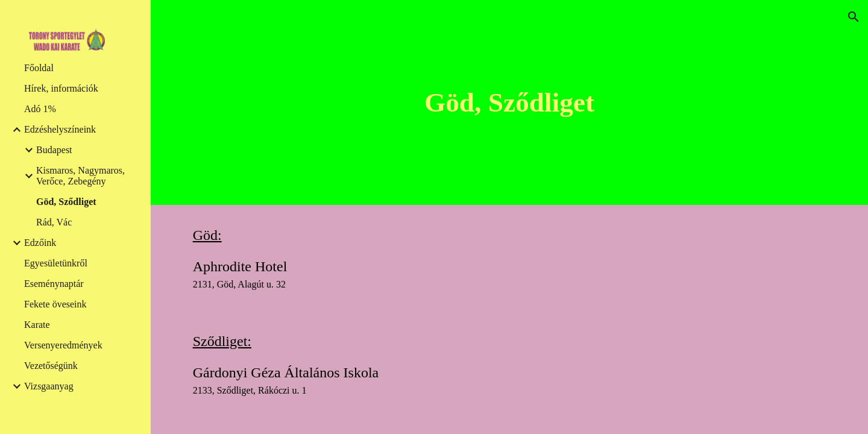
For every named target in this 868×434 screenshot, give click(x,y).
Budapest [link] (54, 150)
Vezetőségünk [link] (51, 366)
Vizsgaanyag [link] (49, 386)
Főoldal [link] (39, 68)
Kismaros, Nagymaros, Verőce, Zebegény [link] (80, 176)
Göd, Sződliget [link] (66, 202)
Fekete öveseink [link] (55, 304)
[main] (509, 103)
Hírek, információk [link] (61, 88)
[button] (854, 17)
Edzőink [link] (40, 243)
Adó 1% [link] (40, 109)
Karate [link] (37, 325)
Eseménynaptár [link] (54, 284)
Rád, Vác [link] (54, 222)
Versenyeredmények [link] (63, 345)
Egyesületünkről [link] (56, 263)
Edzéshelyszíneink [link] (60, 129)
